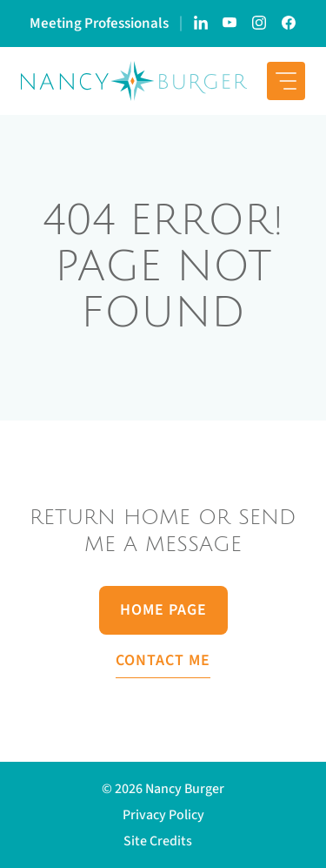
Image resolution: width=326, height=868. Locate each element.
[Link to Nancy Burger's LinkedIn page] (201, 24)
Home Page (163, 610)
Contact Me (163, 660)
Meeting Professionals (99, 24)
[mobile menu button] (286, 81)
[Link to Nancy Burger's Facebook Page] (289, 24)
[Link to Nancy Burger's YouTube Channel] (230, 24)
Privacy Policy (163, 815)
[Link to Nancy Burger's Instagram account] (260, 24)
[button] (163, 841)
